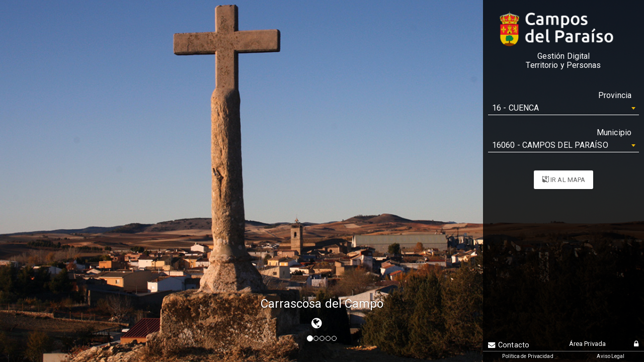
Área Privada (587, 344)
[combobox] (563, 108)
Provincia (615, 95)
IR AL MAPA (564, 180)
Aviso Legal (611, 356)
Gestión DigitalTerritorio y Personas (563, 61)
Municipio (614, 132)
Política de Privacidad (528, 356)
